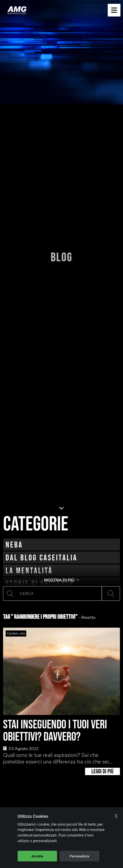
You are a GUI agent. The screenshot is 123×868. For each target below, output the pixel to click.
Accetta (37, 856)
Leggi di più (102, 771)
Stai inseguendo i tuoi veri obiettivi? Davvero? (55, 731)
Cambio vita (16, 633)
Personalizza (79, 856)
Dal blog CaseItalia (42, 558)
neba (14, 545)
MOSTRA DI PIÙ (61, 580)
